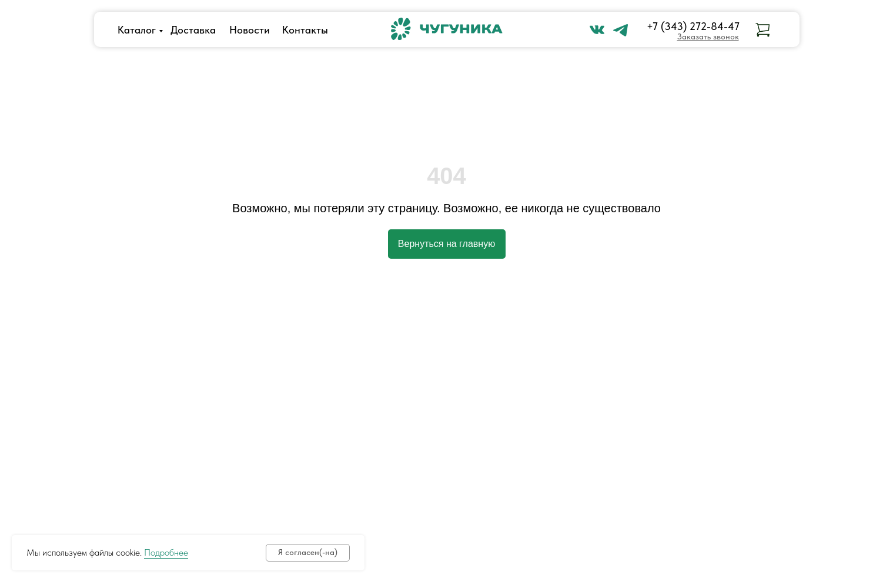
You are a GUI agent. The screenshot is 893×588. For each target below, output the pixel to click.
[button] (708, 36)
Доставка (193, 30)
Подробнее (166, 552)
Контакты (305, 30)
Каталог (137, 30)
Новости (250, 30)
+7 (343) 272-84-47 (693, 26)
